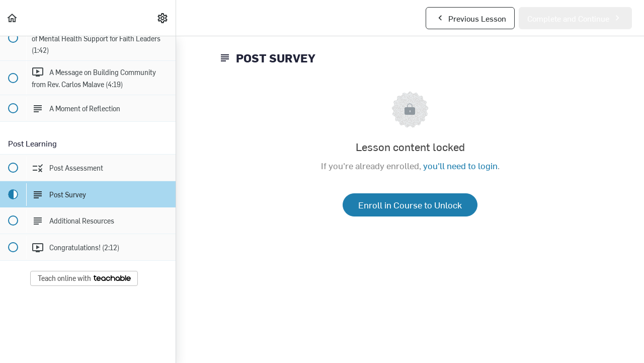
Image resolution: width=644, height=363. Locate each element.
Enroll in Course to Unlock (410, 205)
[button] (13, 18)
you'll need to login (460, 165)
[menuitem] (163, 18)
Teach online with (84, 278)
